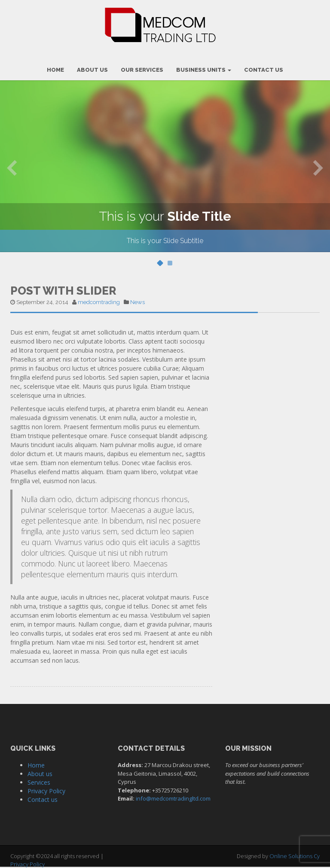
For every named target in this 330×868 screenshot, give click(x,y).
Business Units (204, 70)
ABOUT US (92, 70)
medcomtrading (99, 302)
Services (39, 782)
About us (40, 774)
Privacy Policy (46, 791)
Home (36, 765)
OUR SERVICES (142, 70)
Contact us (43, 799)
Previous (12, 167)
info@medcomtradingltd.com (173, 798)
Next (318, 167)
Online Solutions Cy (295, 856)
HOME (55, 70)
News (137, 302)
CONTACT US (264, 70)
